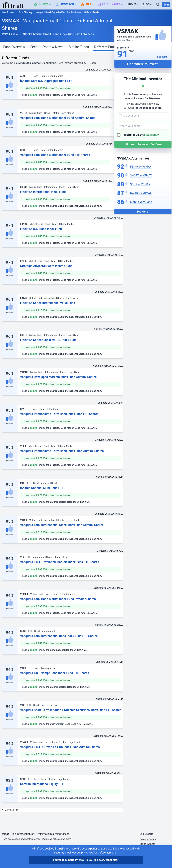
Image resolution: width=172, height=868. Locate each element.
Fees (34, 47)
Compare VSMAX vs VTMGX (108, 366)
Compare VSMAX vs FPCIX (109, 255)
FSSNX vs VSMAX (141, 167)
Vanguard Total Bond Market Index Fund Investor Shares (58, 599)
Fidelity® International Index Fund (43, 192)
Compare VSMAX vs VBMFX (108, 588)
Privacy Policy (148, 839)
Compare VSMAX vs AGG (99, 70)
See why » (92, 95)
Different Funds (106, 47)
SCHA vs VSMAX (140, 184)
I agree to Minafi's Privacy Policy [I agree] (86, 860)
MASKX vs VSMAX (141, 202)
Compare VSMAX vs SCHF (109, 773)
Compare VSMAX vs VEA (110, 551)
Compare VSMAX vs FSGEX (108, 329)
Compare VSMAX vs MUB (110, 477)
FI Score (10, 91)
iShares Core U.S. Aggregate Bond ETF (46, 81)
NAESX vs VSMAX (141, 193)
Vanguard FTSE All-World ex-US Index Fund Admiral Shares (60, 747)
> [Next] (18, 810)
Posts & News (53, 47)
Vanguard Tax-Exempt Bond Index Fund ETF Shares (55, 673)
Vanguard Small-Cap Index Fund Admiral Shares (58, 12)
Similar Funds (79, 47)
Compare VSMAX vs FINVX (109, 292)
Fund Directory (25, 12)
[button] (44, 5)
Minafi (6, 834)
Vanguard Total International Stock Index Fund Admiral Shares (62, 525)
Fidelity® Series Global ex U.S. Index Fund (48, 340)
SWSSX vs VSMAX (141, 175)
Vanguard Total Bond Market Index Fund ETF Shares (55, 155)
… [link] (12, 810)
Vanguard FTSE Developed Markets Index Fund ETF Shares (60, 562)
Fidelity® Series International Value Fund (48, 303)
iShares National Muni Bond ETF (42, 488)
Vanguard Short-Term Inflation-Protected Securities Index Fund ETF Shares (71, 710)
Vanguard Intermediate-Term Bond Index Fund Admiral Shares (62, 451)
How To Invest (9, 12)
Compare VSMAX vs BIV (110, 403)
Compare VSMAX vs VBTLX (98, 107)
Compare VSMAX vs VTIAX (109, 514)
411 (15, 810)
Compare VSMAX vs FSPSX (98, 181)
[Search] (158, 5)
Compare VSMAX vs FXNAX (108, 218)
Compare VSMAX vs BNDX (109, 625)
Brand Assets (147, 844)
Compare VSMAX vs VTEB (109, 662)
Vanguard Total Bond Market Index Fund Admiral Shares (58, 118)
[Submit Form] (143, 144)
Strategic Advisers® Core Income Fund (46, 266)
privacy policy (151, 135)
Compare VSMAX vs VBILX (109, 440)
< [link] (3, 810)
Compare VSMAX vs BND (99, 144)
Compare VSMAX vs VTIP (110, 699)
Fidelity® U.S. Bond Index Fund (41, 229)
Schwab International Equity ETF (42, 784)
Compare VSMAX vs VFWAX (108, 736)
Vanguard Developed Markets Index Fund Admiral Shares (58, 377)
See (162, 57)
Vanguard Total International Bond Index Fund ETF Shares (59, 636)
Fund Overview (14, 47)
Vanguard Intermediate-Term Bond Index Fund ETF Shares (59, 414)
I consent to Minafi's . (141, 135)
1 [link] (4, 810)
